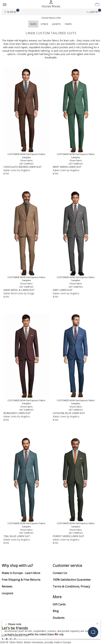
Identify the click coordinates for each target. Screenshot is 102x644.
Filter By (11, 11)
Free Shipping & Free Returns (21, 580)
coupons (7, 593)
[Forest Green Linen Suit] (76, 486)
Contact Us (60, 573)
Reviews (7, 586)
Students (59, 618)
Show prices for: (51, 18)
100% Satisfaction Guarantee (72, 580)
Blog (56, 611)
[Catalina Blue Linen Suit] (76, 363)
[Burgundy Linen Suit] (26, 363)
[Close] (97, 623)
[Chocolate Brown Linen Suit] (26, 117)
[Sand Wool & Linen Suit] (26, 239)
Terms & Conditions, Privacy (71, 586)
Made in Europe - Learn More (21, 573)
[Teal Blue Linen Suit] (26, 486)
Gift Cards (59, 604)
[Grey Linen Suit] (76, 239)
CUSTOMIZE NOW (17, 154)
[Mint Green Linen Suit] (76, 117)
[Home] (51, 4)
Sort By (93, 11)
